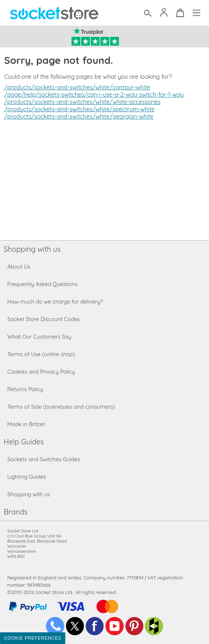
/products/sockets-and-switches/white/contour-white (77, 87)
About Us (19, 267)
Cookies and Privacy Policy (41, 372)
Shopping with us (32, 249)
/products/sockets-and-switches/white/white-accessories (82, 102)
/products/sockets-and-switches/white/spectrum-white (79, 109)
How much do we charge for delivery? (55, 302)
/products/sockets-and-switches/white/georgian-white (79, 116)
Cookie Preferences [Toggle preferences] (33, 638)
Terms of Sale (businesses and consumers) (61, 407)
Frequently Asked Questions (42, 284)
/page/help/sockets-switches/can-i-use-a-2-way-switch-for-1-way (94, 95)
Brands (16, 512)
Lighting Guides (27, 477)
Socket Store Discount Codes (44, 319)
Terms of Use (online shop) (41, 354)
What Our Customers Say (39, 337)
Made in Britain (26, 424)
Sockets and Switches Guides (44, 459)
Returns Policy (25, 389)
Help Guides (24, 442)
